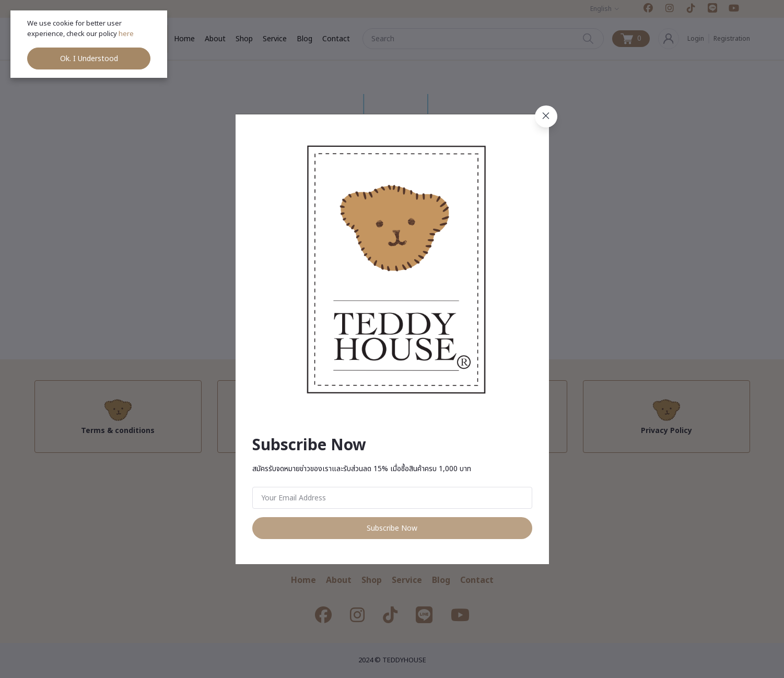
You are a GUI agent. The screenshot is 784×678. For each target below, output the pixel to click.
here (127, 34)
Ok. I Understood (89, 59)
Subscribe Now (392, 528)
